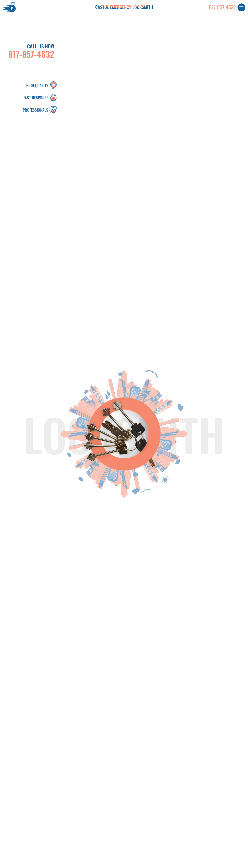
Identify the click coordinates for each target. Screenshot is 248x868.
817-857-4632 (31, 54)
